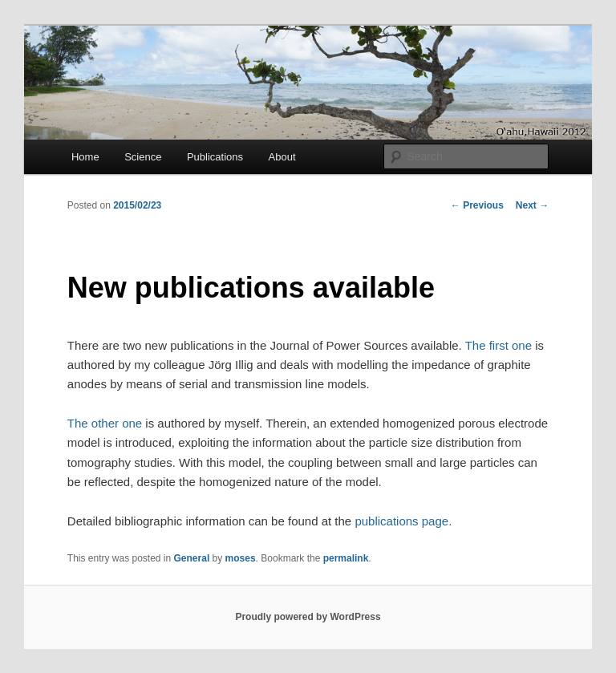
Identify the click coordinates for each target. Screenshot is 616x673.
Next (532, 205)
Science (143, 157)
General (192, 558)
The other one (105, 423)
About (282, 157)
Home (85, 157)
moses (241, 558)
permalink (346, 558)
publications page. (403, 521)
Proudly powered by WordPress (308, 617)
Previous (477, 205)
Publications (215, 157)
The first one (498, 345)
